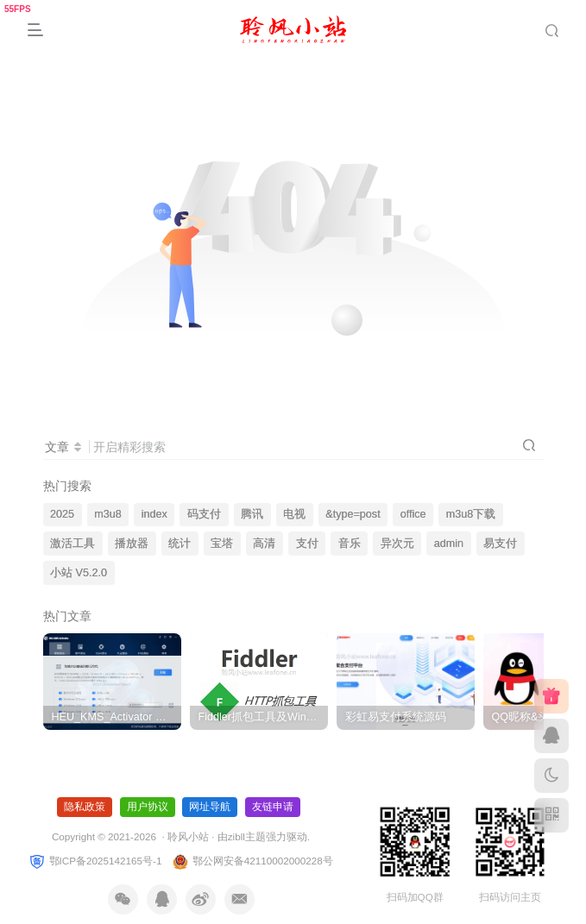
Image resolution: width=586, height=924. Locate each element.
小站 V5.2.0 (79, 573)
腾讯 (252, 514)
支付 (307, 544)
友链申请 (273, 807)
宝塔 (222, 544)
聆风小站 (188, 836)
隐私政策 (85, 807)
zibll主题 (247, 836)
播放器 (132, 544)
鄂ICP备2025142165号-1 (95, 861)
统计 (180, 544)
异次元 (397, 544)
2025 (62, 514)
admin (449, 544)
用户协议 (148, 807)
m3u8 (108, 514)
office (413, 514)
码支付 (204, 514)
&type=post (353, 514)
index (154, 514)
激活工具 (72, 544)
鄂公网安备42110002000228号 (252, 861)
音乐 (350, 544)
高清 (264, 544)
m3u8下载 (471, 514)
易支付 (500, 544)
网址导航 (210, 807)
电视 (294, 514)
